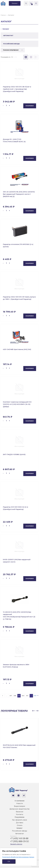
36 (16, 57)
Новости (20, 803)
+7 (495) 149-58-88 (19, 838)
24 (14, 57)
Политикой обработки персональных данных (18, 857)
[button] (33, 711)
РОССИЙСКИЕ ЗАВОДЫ (11, 44)
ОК (9, 861)
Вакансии (20, 812)
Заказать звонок (16, 844)
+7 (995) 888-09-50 (19, 841)
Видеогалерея (19, 806)
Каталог (19, 828)
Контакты (20, 814)
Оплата (20, 825)
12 (12, 57)
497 (11, 696)
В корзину (30, 106)
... (7, 696)
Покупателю (19, 817)
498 (15, 696)
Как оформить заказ (19, 820)
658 (35, 696)
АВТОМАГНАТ (8, 36)
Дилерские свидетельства (19, 809)
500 (23, 696)
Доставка (20, 823)
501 (27, 696)
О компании (19, 801)
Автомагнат (20, 834)
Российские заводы (20, 831)
